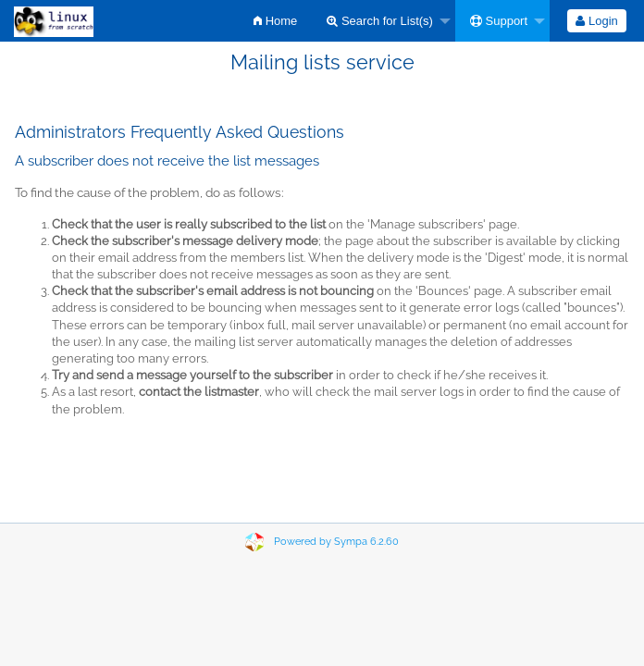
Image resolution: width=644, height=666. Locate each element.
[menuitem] (275, 21)
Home (275, 21)
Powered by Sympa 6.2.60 (336, 542)
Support (499, 21)
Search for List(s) (380, 21)
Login (596, 21)
